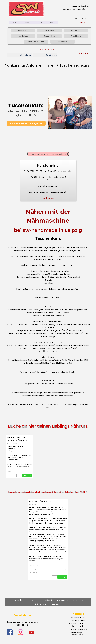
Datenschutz (63, 600)
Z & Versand (41, 604)
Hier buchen (48, 198)
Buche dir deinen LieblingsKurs (26, 123)
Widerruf (48, 600)
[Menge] (19, 475)
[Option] (48, 570)
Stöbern (39, 23)
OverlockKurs (49, 36)
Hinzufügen (27, 475)
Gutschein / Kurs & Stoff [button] (41, 502)
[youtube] (31, 632)
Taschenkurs (76, 30)
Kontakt (83, 23)
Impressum (78, 600)
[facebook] (10, 632)
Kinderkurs (63, 42)
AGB (33, 600)
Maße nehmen (25, 55)
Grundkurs (23, 30)
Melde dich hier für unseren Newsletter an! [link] (48, 154)
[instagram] (21, 632)
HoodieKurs (23, 36)
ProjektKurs (76, 36)
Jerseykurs (49, 30)
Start (15, 23)
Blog (27, 23)
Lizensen (56, 604)
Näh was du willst (36, 42)
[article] (20, 456)
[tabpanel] (68, 8)
